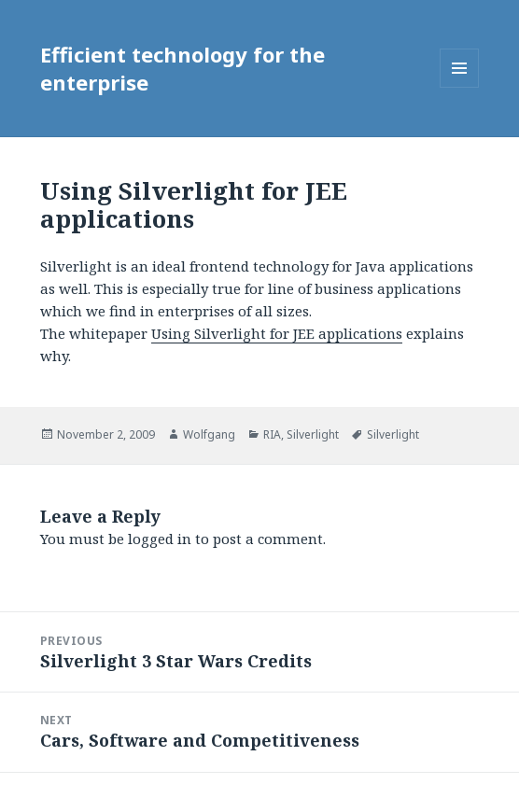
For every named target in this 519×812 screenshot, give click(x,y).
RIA (272, 434)
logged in (160, 539)
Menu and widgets (460, 87)
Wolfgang (209, 434)
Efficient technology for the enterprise (182, 68)
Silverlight (313, 434)
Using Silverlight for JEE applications (277, 333)
